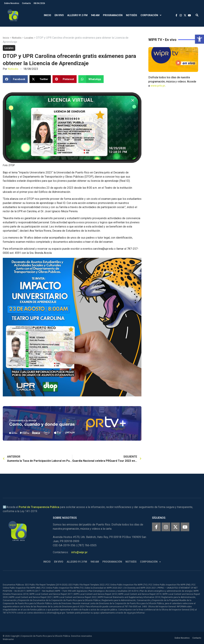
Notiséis (132, 15)
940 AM (95, 15)
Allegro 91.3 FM (77, 15)
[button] (199, 39)
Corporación (151, 15)
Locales (29, 38)
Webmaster (8, 639)
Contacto (26, 3)
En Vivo (59, 15)
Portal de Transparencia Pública (39, 507)
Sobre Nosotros (12, 3)
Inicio (47, 15)
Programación (113, 15)
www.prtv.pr (158, 86)
